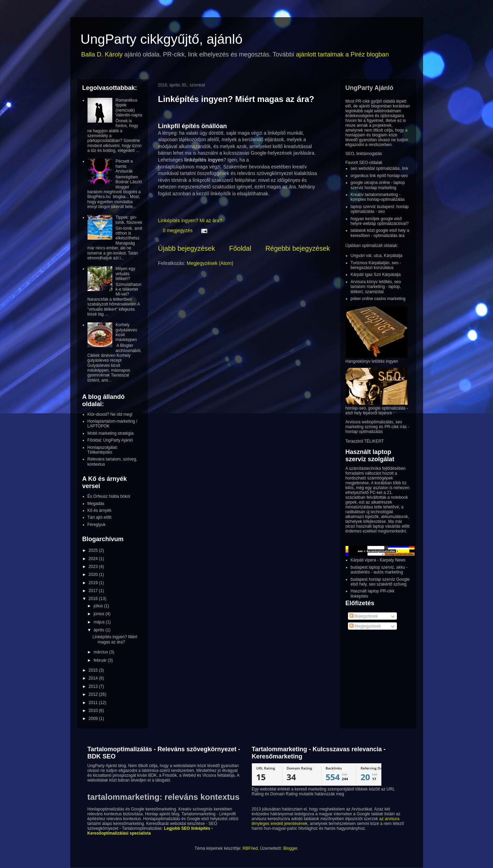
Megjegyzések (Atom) (210, 263)
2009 (94, 719)
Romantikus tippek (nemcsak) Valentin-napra (129, 108)
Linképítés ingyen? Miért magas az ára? (236, 99)
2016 (94, 599)
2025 (94, 550)
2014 (94, 678)
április (99, 630)
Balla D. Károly (102, 54)
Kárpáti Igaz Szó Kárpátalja (376, 275)
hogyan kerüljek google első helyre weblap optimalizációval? (380, 221)
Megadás (96, 504)
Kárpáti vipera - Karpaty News (378, 560)
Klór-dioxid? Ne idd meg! (110, 414)
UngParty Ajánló (369, 88)
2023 (94, 567)
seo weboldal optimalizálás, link (379, 168)
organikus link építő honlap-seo (379, 176)
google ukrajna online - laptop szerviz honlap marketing (378, 185)
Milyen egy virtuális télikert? (125, 274)
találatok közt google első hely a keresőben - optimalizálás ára (380, 233)
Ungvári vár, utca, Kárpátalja (377, 256)
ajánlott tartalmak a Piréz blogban (342, 54)
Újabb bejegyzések (187, 248)
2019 (94, 583)
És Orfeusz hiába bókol (109, 496)
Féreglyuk (97, 525)
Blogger (290, 848)
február (100, 660)
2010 (94, 711)
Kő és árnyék (100, 510)
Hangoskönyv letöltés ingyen (372, 361)
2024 (94, 559)
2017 (94, 591)
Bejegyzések (364, 616)
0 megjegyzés (178, 230)
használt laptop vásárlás (378, 526)
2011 (94, 703)
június (99, 614)
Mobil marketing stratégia (111, 433)
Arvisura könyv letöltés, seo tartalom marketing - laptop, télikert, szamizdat (376, 287)
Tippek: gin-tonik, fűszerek (129, 220)
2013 (94, 686)
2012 (94, 694)
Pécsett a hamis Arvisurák (124, 166)
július (99, 606)
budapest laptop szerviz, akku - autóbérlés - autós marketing (379, 570)
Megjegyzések (365, 626)
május (99, 622)
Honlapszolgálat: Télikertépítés (103, 450)
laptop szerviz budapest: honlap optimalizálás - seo (380, 209)
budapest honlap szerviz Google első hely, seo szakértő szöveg (380, 582)
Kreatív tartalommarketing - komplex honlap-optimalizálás (378, 197)
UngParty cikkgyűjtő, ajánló (162, 39)
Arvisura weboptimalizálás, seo (374, 422)
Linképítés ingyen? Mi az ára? (190, 220)
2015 (94, 670)
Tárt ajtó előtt (100, 517)
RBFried (250, 848)
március (101, 652)
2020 (94, 575)
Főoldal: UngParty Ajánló (110, 440)
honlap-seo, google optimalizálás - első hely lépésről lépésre (377, 411)
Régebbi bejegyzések (297, 248)
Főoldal (240, 248)
